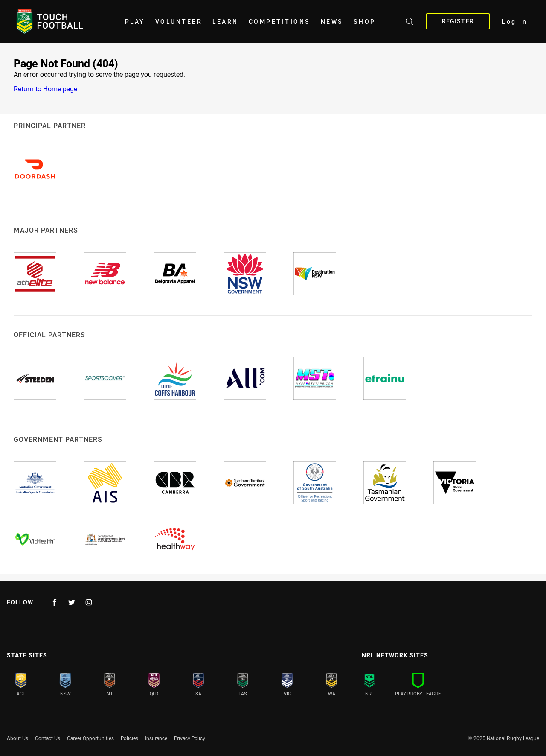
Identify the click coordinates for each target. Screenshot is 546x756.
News (332, 22)
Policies (129, 738)
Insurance (156, 738)
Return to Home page (45, 89)
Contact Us (48, 738)
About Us (17, 738)
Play (135, 22)
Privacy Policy (190, 738)
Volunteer (179, 22)
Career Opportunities (90, 738)
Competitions (280, 22)
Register (458, 21)
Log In (515, 22)
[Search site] (409, 23)
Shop (365, 22)
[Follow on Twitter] (72, 602)
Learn (225, 22)
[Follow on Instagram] (89, 602)
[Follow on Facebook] (55, 602)
